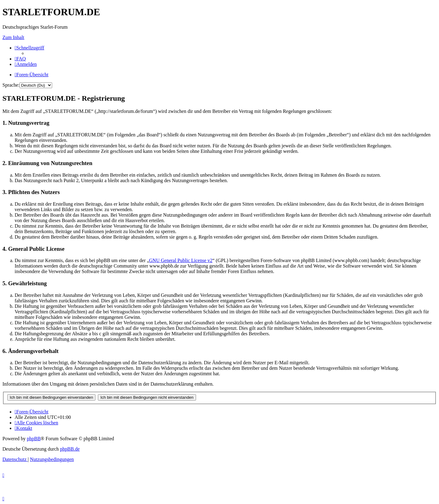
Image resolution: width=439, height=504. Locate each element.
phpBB (34, 439)
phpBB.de (70, 449)
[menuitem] (20, 59)
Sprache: (11, 85)
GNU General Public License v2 (181, 260)
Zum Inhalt (13, 37)
